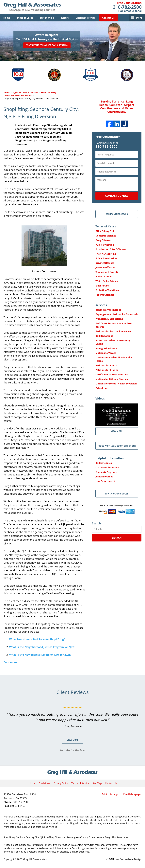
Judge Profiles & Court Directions (117, 446)
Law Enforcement (105, 481)
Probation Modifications (109, 319)
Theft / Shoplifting (106, 254)
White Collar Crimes (107, 281)
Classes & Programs (106, 472)
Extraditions (102, 388)
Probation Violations (107, 290)
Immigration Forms (106, 348)
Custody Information (107, 468)
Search (117, 538)
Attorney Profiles (86, 18)
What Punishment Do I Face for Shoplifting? (37, 639)
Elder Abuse (102, 286)
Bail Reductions (104, 336)
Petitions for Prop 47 (107, 365)
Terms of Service (80, 783)
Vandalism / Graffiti (107, 272)
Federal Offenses (105, 295)
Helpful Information (110, 458)
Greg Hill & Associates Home (32, 7)
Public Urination (105, 245)
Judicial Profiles (104, 477)
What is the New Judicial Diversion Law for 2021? (40, 655)
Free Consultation (108, 137)
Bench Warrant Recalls (108, 310)
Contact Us (108, 18)
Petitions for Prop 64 (107, 370)
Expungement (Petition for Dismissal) (116, 314)
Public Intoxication (106, 258)
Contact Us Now (117, 196)
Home (7, 18)
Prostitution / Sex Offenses (111, 249)
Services (101, 305)
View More (73, 740)
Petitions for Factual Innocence (113, 331)
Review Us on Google (117, 494)
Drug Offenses (103, 240)
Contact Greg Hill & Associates (127, 7)
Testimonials (47, 18)
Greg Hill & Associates (35, 859)
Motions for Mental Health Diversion (116, 384)
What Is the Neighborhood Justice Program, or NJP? (42, 647)
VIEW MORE (117, 431)
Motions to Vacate (106, 353)
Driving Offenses (105, 263)
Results (65, 18)
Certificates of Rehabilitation (112, 375)
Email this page (132, 794)
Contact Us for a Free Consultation (47, 45)
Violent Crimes (104, 277)
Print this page (110, 794)
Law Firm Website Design (124, 859)
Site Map (97, 783)
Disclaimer (44, 783)
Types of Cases (25, 18)
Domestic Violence (106, 236)
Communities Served (117, 214)
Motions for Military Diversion (112, 379)
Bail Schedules (104, 463)
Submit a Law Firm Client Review (73, 750)
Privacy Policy (61, 783)
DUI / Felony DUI (105, 231)
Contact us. (11, 662)
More (139, 18)
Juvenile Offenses (105, 267)
